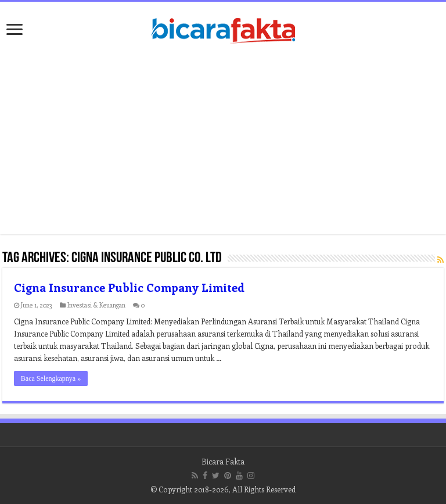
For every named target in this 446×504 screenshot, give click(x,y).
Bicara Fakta (223, 461)
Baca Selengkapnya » (51, 378)
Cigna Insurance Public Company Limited (129, 287)
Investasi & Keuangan (96, 305)
